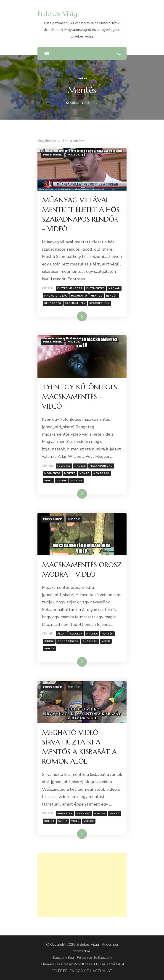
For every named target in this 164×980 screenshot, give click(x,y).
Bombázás (65, 814)
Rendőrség (53, 303)
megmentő (79, 296)
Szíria (63, 821)
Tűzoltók (90, 641)
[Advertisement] (82, 885)
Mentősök (101, 473)
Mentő (85, 473)
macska (92, 634)
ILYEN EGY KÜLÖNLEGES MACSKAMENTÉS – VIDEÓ (79, 397)
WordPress (83, 964)
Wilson (76, 481)
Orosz (49, 641)
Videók (74, 155)
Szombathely (75, 303)
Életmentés (95, 288)
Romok (49, 821)
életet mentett (70, 288)
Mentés (97, 296)
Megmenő (83, 814)
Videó (49, 481)
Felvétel (64, 466)
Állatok (76, 634)
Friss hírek (53, 155)
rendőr (112, 296)
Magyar (114, 288)
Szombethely (99, 303)
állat (62, 634)
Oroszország (68, 641)
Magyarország (56, 296)
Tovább (76, 316)
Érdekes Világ (57, 14)
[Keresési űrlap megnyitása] (119, 53)
